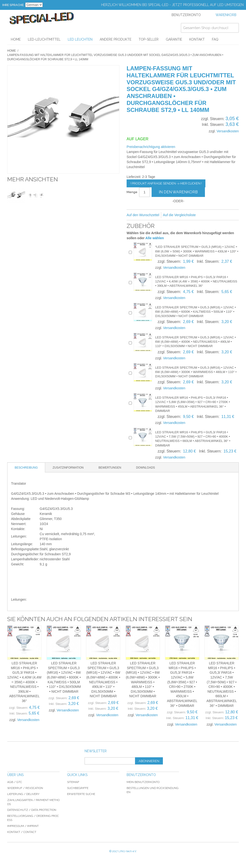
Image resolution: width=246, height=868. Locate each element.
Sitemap (73, 782)
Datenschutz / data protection (32, 810)
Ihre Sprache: (13, 5)
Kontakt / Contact (22, 832)
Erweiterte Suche (81, 794)
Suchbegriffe (78, 788)
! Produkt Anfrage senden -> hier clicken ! (166, 183)
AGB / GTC (15, 782)
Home (12, 51)
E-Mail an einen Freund (206, 215)
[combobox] (210, 28)
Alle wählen (155, 238)
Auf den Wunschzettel (143, 215)
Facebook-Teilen (215, 215)
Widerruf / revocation (25, 788)
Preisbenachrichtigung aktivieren (151, 147)
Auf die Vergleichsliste (179, 215)
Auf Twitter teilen (225, 215)
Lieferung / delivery (23, 794)
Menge (132, 192)
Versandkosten (228, 131)
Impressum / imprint (23, 826)
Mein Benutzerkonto (143, 782)
